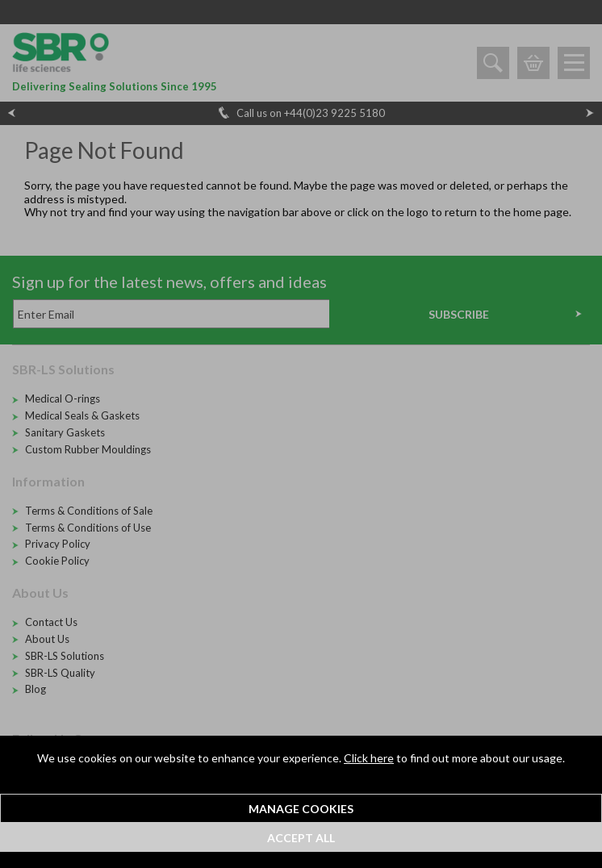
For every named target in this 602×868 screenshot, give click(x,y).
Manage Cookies (301, 809)
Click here (369, 758)
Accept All (301, 838)
